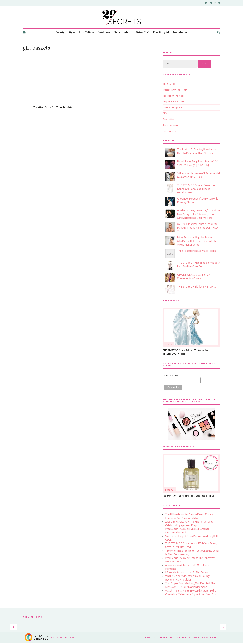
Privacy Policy (211, 637)
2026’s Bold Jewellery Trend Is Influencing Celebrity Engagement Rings (189, 523)
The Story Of (161, 32)
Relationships (123, 32)
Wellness (104, 32)
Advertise (166, 637)
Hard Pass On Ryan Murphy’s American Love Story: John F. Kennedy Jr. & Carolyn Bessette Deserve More (198, 214)
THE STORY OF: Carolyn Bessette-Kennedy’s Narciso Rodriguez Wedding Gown (196, 189)
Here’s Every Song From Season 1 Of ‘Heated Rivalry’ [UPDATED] (197, 163)
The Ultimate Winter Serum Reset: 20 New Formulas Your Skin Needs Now (189, 516)
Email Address (171, 375)
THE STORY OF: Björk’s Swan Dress (197, 287)
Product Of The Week (174, 96)
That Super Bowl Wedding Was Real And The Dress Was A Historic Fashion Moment (190, 585)
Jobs (196, 637)
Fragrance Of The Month (175, 90)
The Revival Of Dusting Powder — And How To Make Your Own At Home (198, 151)
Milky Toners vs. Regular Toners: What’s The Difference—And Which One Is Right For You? (196, 241)
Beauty (60, 32)
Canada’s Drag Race (173, 107)
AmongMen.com (171, 125)
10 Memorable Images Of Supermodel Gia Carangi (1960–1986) (199, 175)
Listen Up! (142, 32)
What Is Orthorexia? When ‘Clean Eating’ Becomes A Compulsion (188, 578)
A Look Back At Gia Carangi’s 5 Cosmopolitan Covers (193, 276)
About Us (151, 637)
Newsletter (180, 32)
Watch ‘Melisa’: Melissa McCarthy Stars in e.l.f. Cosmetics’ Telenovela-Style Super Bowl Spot (191, 592)
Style (72, 32)
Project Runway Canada (175, 102)
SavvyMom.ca (169, 131)
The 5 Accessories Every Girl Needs (197, 251)
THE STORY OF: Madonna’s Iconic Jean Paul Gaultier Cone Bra (199, 264)
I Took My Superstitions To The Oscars (187, 572)
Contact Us (183, 637)
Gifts (165, 113)
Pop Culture (87, 32)
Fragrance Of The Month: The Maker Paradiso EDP (189, 496)
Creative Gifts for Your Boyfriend (55, 107)
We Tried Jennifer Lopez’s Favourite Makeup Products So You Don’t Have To (198, 227)
